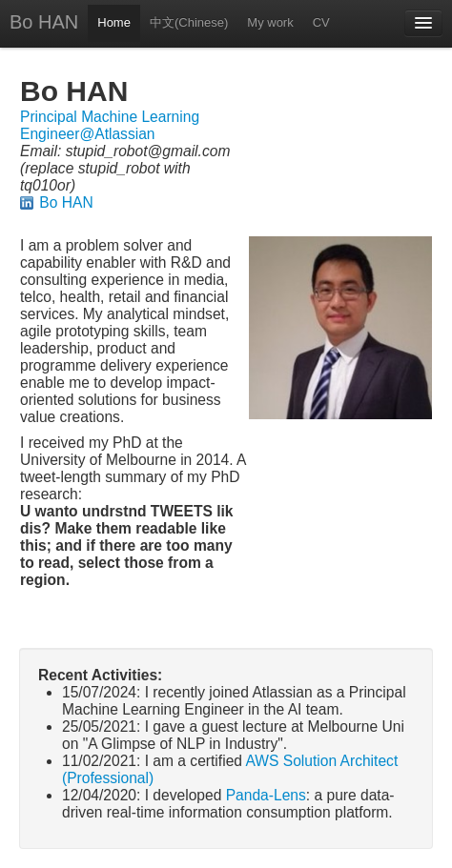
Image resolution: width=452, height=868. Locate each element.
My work (270, 22)
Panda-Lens (266, 795)
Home (114, 22)
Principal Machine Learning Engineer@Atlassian (110, 125)
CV (321, 22)
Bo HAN (44, 22)
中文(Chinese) (189, 22)
